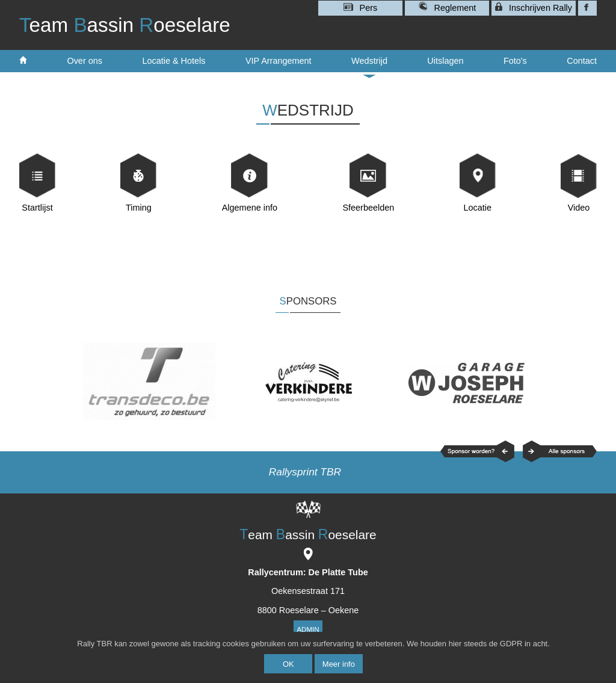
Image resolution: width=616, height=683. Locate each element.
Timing (139, 208)
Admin (308, 629)
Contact (582, 61)
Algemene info (250, 208)
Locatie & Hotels (174, 61)
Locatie (477, 208)
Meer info (339, 664)
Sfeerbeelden (368, 208)
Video (579, 208)
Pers (361, 8)
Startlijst (37, 208)
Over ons (85, 61)
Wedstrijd (369, 64)
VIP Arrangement (279, 61)
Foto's (515, 61)
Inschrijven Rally (534, 8)
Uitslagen (445, 61)
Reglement (447, 7)
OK (288, 664)
